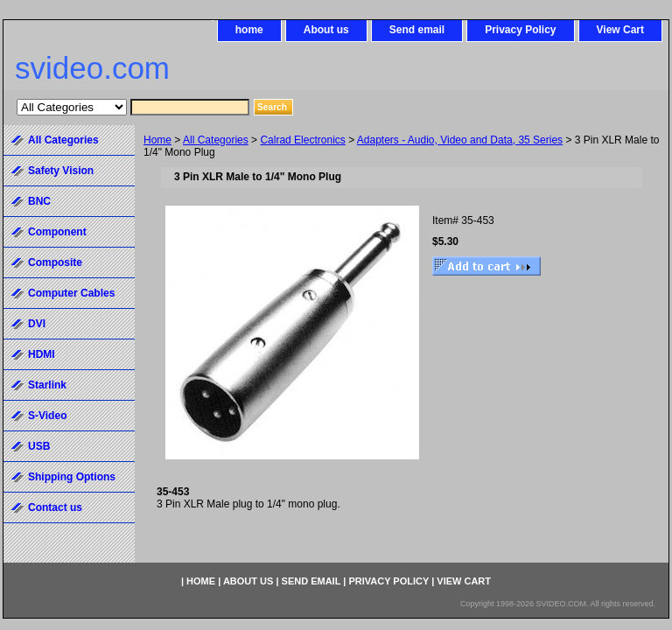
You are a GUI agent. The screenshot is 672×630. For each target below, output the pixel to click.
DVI (37, 324)
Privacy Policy (520, 30)
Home (157, 140)
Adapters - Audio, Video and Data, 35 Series (460, 140)
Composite (55, 262)
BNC (39, 201)
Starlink (47, 385)
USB (39, 446)
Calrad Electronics (302, 140)
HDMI (42, 354)
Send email (417, 30)
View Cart (620, 30)
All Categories (216, 140)
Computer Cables (71, 293)
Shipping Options (72, 477)
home (249, 30)
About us (326, 30)
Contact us (55, 507)
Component (57, 232)
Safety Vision (61, 171)
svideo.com (92, 68)
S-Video (47, 416)
